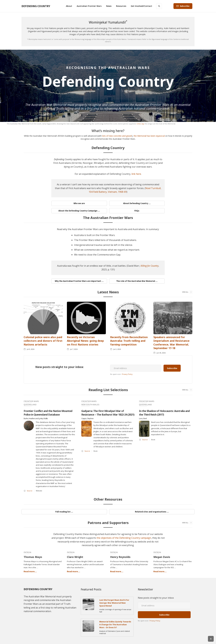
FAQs (137, 211)
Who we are (79, 203)
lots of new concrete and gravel (117, 136)
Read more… (30, 571)
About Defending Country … (137, 203)
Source (30, 491)
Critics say (140, 124)
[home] (36, 6)
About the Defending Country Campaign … (79, 211)
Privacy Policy (127, 374)
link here (136, 174)
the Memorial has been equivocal (149, 136)
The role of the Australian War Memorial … (137, 281)
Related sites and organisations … (152, 512)
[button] (69, 6)
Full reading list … (64, 512)
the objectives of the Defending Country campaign (124, 538)
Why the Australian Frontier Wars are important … (79, 281)
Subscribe (185, 6)
